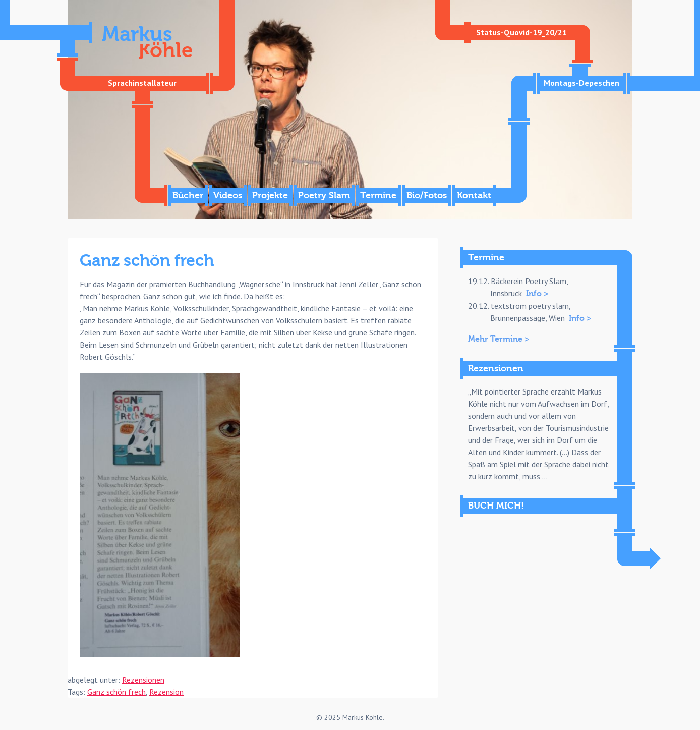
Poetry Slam (324, 195)
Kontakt (474, 195)
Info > (537, 294)
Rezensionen (143, 680)
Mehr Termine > (499, 339)
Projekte (270, 195)
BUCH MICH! (496, 506)
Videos (228, 195)
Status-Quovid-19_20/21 (521, 32)
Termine (378, 195)
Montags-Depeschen (581, 83)
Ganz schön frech (116, 692)
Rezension (166, 692)
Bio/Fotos (427, 195)
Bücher (188, 195)
